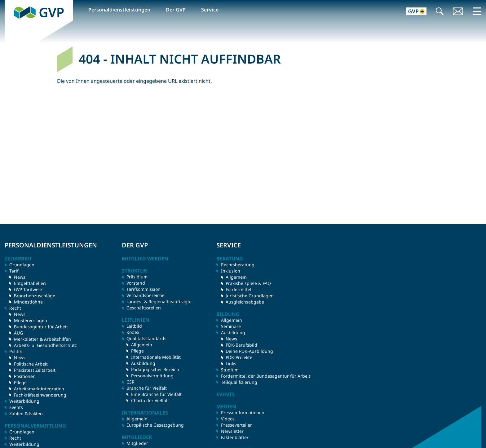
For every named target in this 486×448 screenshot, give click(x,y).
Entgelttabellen (30, 283)
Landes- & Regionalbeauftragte (159, 302)
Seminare (231, 326)
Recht (15, 438)
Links (231, 364)
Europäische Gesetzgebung (155, 425)
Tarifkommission (144, 289)
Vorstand (136, 283)
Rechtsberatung (238, 265)
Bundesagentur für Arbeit (41, 327)
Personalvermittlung (152, 376)
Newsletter (232, 431)
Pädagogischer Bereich (155, 369)
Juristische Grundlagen (250, 296)
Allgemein (142, 345)
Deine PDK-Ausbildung (249, 351)
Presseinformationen (243, 413)
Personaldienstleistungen (119, 10)
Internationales (145, 413)
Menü (477, 11)
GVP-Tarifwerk (28, 289)
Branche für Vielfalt (147, 388)
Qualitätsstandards (146, 338)
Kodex (133, 332)
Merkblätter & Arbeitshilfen (42, 339)
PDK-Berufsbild (241, 345)
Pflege (20, 382)
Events (16, 407)
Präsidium (137, 277)
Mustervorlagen (31, 320)
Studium (230, 370)
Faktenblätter (235, 437)
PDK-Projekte (239, 357)
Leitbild (134, 326)
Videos (228, 419)
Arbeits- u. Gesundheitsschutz (45, 345)
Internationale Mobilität (156, 357)
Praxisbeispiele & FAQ (248, 283)
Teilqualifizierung (239, 382)
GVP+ (413, 12)
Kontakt (458, 12)
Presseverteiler (236, 425)
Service (210, 10)
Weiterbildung (24, 401)
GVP (10, 3)
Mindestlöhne (28, 302)
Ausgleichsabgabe (245, 302)
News (20, 277)
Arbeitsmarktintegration (39, 389)
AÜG (18, 333)
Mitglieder (137, 443)
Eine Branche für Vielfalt (156, 394)
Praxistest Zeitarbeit (35, 370)
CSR (130, 382)
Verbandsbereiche (146, 295)
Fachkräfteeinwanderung (40, 395)
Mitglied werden (145, 259)
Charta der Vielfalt (150, 400)
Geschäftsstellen (144, 308)
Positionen (25, 376)
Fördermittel (239, 289)
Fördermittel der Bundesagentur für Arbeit (266, 376)
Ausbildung (143, 363)
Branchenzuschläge (35, 296)
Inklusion (231, 271)
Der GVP (176, 10)
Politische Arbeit (31, 364)
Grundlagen (22, 265)
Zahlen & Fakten (26, 413)
